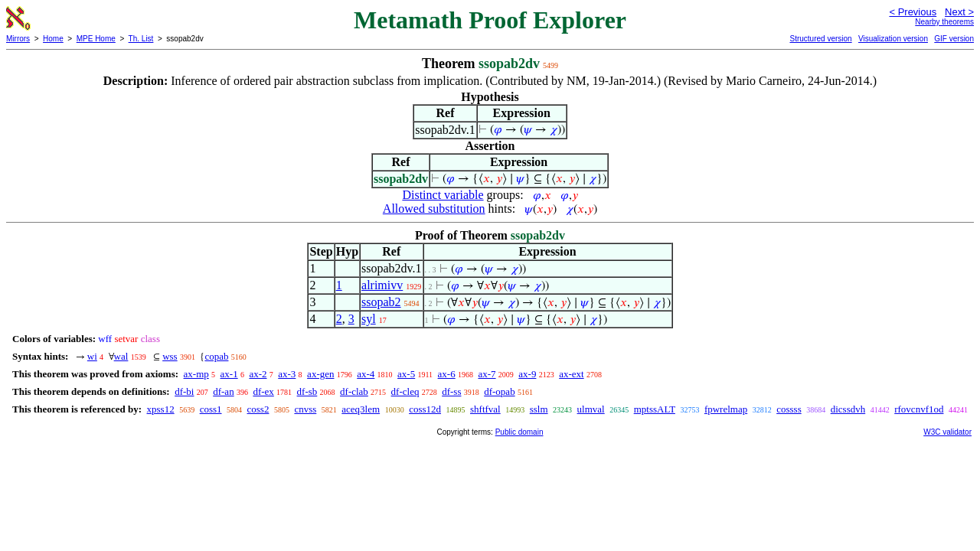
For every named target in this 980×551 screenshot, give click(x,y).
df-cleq (405, 391)
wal (121, 356)
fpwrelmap (726, 409)
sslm (539, 409)
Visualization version (893, 39)
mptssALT (655, 409)
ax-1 (229, 374)
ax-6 (447, 374)
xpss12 (161, 409)
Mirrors (18, 39)
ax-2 (258, 374)
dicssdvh (848, 409)
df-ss (451, 391)
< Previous (913, 12)
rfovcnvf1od (919, 409)
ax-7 (487, 374)
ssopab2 (381, 302)
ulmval (591, 409)
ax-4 (366, 374)
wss (170, 356)
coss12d (425, 409)
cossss (789, 409)
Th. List (141, 39)
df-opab (499, 391)
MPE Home (96, 39)
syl (369, 319)
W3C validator (947, 432)
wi (92, 356)
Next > (959, 12)
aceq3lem (361, 409)
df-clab (354, 391)
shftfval (485, 409)
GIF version (954, 39)
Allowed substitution (434, 209)
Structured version (820, 39)
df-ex (263, 391)
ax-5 (406, 374)
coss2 (258, 409)
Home (53, 39)
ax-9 (527, 374)
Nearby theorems (944, 22)
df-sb (307, 391)
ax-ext (571, 374)
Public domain (519, 432)
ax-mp (196, 374)
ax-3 (287, 374)
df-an (223, 391)
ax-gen (320, 374)
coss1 (211, 409)
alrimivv (382, 285)
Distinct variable (443, 195)
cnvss (305, 409)
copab (216, 356)
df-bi (184, 391)
